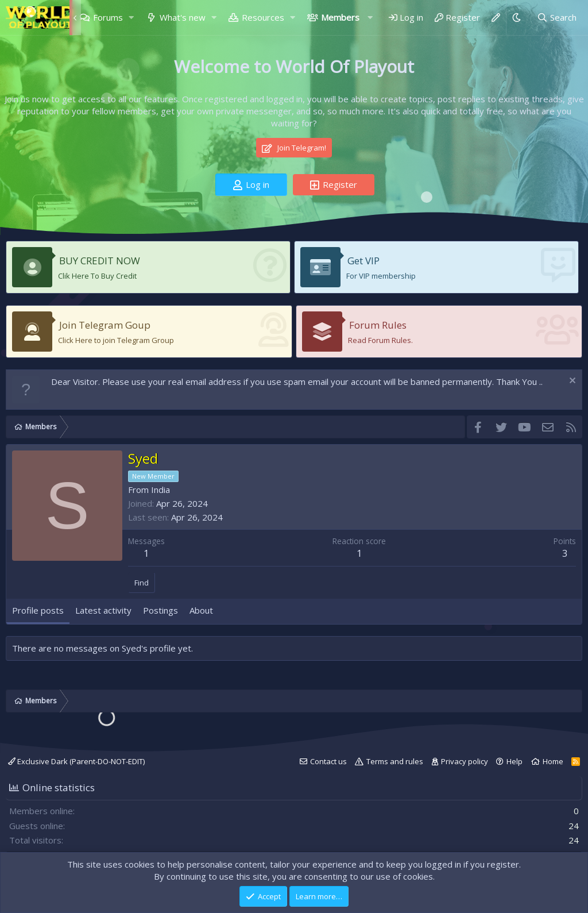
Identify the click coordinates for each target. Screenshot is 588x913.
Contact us (328, 761)
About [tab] (201, 610)
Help (514, 761)
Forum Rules (378, 325)
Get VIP (363, 261)
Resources (263, 17)
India (160, 490)
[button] (131, 18)
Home (553, 761)
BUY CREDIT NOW (100, 261)
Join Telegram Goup (105, 325)
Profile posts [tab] (38, 610)
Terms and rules (395, 761)
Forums (108, 17)
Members (340, 17)
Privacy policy (465, 761)
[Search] (557, 18)
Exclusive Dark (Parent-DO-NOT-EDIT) (76, 761)
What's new (183, 17)
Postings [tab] (160, 610)
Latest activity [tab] (103, 610)
